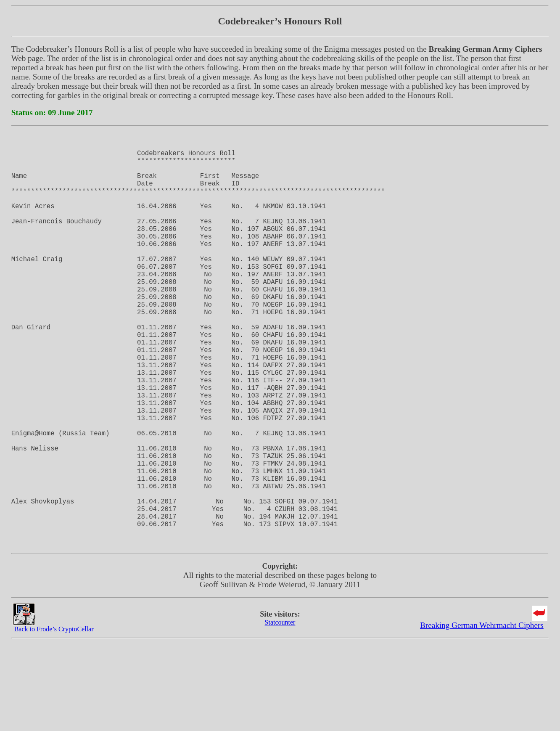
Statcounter (280, 711)
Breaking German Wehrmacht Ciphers (482, 714)
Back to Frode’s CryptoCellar (54, 718)
